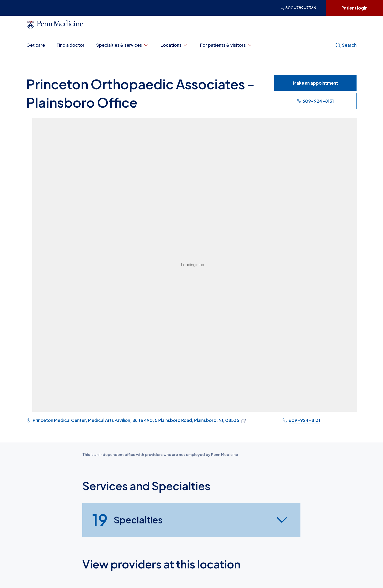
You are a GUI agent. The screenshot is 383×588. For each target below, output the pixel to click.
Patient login (354, 8)
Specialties (127, 520)
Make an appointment (315, 83)
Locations (174, 45)
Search (346, 45)
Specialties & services (122, 45)
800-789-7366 (298, 8)
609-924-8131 (315, 101)
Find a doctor (71, 45)
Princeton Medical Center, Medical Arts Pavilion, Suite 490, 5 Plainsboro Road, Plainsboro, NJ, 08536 (136, 420)
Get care (36, 45)
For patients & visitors (226, 45)
